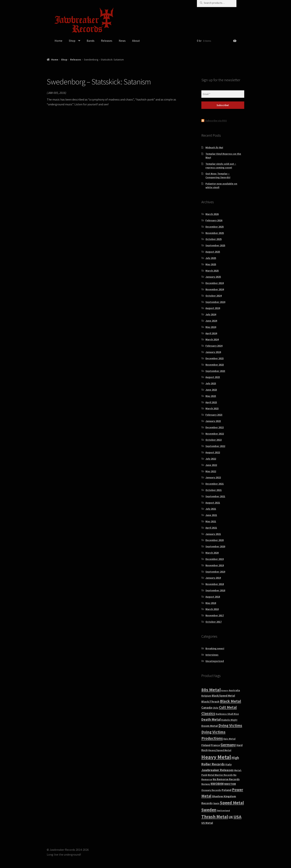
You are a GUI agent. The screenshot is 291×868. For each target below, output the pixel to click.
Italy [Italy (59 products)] (228, 764)
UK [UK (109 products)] (231, 817)
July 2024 (211, 314)
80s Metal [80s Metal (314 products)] (211, 690)
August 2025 (213, 252)
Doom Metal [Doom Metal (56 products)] (210, 726)
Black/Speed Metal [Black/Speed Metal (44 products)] (223, 696)
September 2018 (215, 590)
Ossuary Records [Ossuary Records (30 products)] (211, 790)
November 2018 (215, 584)
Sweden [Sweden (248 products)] (209, 810)
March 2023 (212, 408)
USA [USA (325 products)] (237, 817)
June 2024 (211, 321)
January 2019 (213, 578)
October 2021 (214, 490)
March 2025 (212, 271)
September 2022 (215, 446)
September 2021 (215, 496)
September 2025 (215, 245)
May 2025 (211, 264)
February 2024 (214, 346)
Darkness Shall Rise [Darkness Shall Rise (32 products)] (227, 714)
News (122, 41)
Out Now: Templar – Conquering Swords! (218, 175)
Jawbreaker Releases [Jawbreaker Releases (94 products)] (218, 770)
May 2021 (211, 521)
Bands (91, 41)
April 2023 (211, 402)
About (136, 41)
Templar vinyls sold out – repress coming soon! (221, 166)
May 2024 (211, 327)
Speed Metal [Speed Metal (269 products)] (232, 803)
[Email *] (223, 94)
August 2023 (213, 377)
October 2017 (214, 622)
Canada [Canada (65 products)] (207, 708)
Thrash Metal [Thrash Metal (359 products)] (215, 817)
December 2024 (215, 283)
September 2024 (215, 302)
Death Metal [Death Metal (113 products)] (211, 719)
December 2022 (215, 427)
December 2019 (215, 559)
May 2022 (211, 471)
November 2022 (215, 434)
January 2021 (213, 534)
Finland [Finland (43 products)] (206, 745)
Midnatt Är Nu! (214, 147)
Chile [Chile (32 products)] (215, 708)
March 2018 (212, 609)
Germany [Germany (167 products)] (228, 745)
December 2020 (215, 540)
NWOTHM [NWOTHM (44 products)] (230, 784)
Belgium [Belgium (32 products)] (206, 696)
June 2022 (211, 465)
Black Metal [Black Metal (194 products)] (230, 701)
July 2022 (211, 459)
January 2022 (213, 477)
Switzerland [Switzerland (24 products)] (223, 810)
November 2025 (215, 233)
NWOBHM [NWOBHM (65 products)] (217, 784)
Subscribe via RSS (216, 121)
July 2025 (211, 258)
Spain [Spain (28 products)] (216, 803)
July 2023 (211, 383)
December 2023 (215, 358)
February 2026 (214, 220)
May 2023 (211, 396)
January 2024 (213, 352)
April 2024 (211, 333)
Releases (107, 41)
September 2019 (215, 572)
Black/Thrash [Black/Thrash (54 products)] (210, 701)
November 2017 (215, 615)
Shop (72, 41)
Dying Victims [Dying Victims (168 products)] (230, 725)
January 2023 (213, 421)
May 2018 (211, 603)
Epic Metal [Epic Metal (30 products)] (229, 739)
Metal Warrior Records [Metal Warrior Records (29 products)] (220, 775)
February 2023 (214, 415)
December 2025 (215, 227)
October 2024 (214, 296)
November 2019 (215, 565)
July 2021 (211, 509)
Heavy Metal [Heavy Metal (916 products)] (216, 757)
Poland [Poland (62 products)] (227, 790)
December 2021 (215, 484)
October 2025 (214, 239)
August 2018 (213, 597)
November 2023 (215, 365)
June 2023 (211, 390)
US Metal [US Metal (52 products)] (207, 823)
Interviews (212, 655)
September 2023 (215, 371)
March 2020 (212, 553)
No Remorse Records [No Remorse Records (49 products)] (226, 779)
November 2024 (215, 289)
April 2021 (211, 528)
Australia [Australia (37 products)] (234, 690)
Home (58, 41)
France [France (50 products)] (215, 745)
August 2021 (213, 503)
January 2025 (213, 277)
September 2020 (215, 546)
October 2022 (214, 440)
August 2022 (213, 452)
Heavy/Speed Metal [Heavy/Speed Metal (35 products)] (220, 750)
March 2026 (212, 214)
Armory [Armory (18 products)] (225, 691)
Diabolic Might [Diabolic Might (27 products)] (229, 720)
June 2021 (211, 515)
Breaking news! (215, 648)
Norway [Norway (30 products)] (206, 784)
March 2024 (212, 339)
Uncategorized (215, 661)
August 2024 (213, 308)
